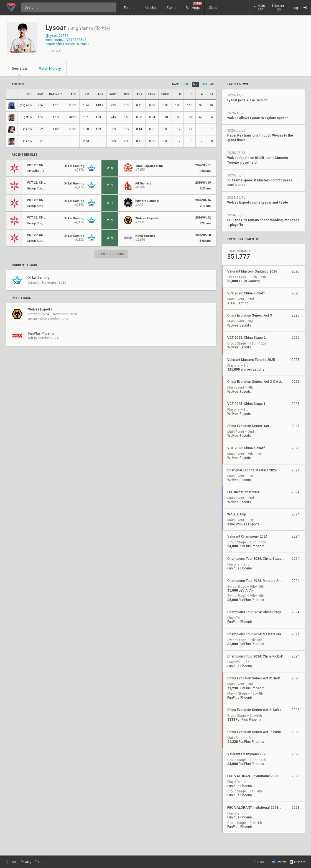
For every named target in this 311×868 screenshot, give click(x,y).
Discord (297, 862)
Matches (151, 8)
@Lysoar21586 (57, 36)
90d (204, 84)
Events (172, 8)
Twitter (279, 862)
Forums (130, 8)
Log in (300, 8)
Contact (11, 862)
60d (196, 84)
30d (187, 84)
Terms (40, 862)
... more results (111, 254)
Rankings (194, 6)
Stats (213, 8)
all (212, 84)
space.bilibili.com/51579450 (67, 44)
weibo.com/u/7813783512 (66, 40)
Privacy (26, 862)
